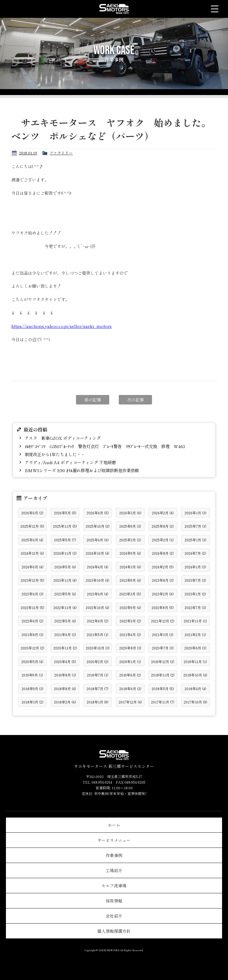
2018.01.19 (28, 153)
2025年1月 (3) (195, 540)
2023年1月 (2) (195, 594)
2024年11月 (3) (65, 553)
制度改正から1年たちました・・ (54, 454)
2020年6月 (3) (195, 648)
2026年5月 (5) (65, 513)
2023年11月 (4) (65, 580)
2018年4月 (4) (195, 689)
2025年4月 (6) (98, 540)
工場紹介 (114, 870)
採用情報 (114, 901)
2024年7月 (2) (195, 553)
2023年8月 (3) (163, 580)
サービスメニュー (114, 840)
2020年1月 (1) (130, 661)
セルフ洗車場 (114, 886)
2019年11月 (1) (195, 661)
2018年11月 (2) (163, 675)
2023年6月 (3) (33, 594)
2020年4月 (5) (65, 661)
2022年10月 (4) (98, 607)
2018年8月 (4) (65, 689)
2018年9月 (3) (33, 689)
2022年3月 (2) (130, 621)
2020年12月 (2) (33, 648)
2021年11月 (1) (195, 621)
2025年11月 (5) (65, 526)
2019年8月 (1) (65, 675)
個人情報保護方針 (114, 931)
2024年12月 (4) (32, 553)
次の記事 (135, 400)
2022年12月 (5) (33, 607)
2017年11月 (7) (163, 702)
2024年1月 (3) (195, 567)
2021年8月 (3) (33, 634)
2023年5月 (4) (65, 594)
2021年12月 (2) (163, 621)
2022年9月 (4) (130, 607)
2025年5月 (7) (65, 540)
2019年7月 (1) (98, 675)
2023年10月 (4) (98, 580)
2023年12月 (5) (33, 580)
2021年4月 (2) (130, 634)
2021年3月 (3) (163, 634)
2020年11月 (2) (65, 648)
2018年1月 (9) (98, 702)
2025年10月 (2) (98, 526)
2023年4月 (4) (98, 594)
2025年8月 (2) (163, 526)
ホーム (114, 825)
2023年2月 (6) (163, 594)
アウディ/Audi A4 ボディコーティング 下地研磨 (70, 462)
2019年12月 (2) (163, 661)
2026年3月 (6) (130, 513)
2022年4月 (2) (98, 621)
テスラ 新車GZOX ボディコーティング (62, 438)
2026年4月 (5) (98, 513)
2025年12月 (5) (32, 526)
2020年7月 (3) (163, 648)
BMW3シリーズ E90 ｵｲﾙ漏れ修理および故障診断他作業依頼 (81, 470)
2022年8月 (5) (163, 607)
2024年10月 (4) (98, 553)
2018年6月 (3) (130, 689)
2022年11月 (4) (65, 607)
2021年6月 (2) (65, 634)
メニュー (215, 9)
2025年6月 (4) (32, 540)
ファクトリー (61, 153)
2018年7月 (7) (98, 689)
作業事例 (114, 855)
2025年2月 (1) (163, 540)
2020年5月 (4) (32, 661)
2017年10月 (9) (195, 702)
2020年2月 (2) (98, 661)
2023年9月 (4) (130, 580)
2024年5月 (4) (65, 567)
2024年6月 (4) (33, 567)
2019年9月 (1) (32, 675)
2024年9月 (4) (130, 553)
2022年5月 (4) (65, 621)
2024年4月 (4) (98, 567)
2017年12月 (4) (130, 702)
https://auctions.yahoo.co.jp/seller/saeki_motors (61, 326)
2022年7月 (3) (195, 607)
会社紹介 (114, 916)
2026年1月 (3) (195, 513)
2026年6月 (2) (32, 513)
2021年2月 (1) (195, 634)
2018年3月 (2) (33, 702)
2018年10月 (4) (195, 675)
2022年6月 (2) (33, 621)
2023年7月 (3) (195, 580)
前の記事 (93, 400)
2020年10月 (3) (98, 648)
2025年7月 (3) (195, 526)
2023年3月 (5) (130, 594)
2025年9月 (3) (130, 526)
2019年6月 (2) (130, 675)
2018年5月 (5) (163, 689)
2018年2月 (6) (65, 702)
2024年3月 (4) (130, 567)
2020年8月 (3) (130, 648)
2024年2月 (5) (163, 567)
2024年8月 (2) (163, 553)
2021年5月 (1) (98, 634)
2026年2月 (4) (163, 513)
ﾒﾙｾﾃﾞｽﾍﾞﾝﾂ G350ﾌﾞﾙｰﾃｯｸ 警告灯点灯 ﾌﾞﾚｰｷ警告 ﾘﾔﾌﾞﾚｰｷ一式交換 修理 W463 (104, 446)
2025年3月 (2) (130, 540)
